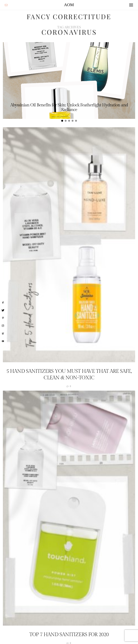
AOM (69, 5)
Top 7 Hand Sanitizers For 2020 (69, 634)
